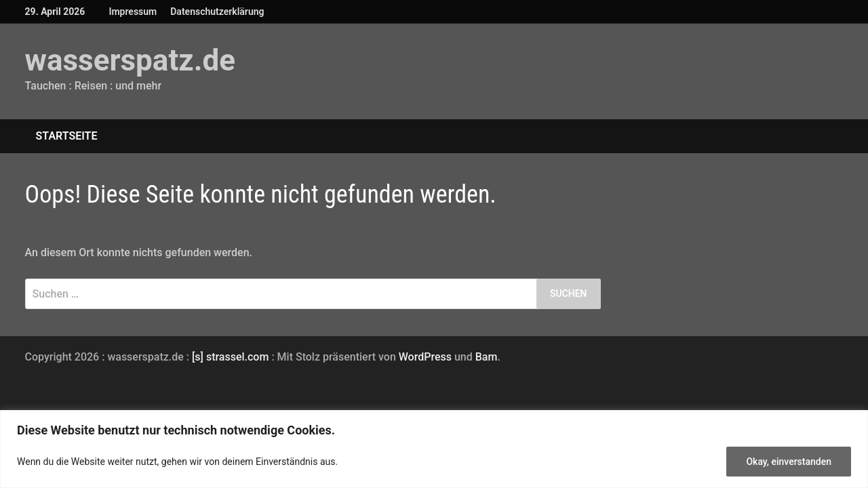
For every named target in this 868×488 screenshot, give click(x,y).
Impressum (133, 12)
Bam (487, 357)
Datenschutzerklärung (217, 12)
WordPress (425, 357)
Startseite (67, 136)
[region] (434, 449)
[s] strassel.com (232, 357)
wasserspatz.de (130, 60)
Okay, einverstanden (789, 462)
